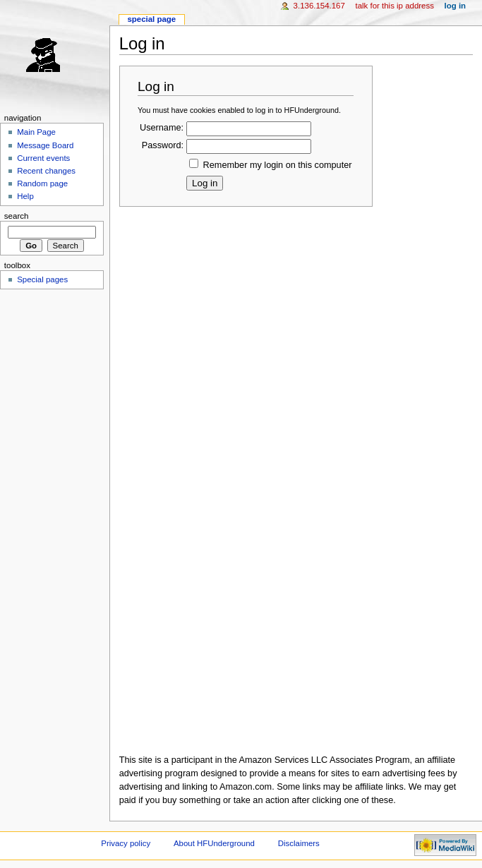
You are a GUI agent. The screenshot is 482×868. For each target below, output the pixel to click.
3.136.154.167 (319, 6)
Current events (43, 158)
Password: (163, 145)
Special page (151, 19)
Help (25, 196)
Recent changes (46, 171)
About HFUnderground (214, 843)
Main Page (36, 132)
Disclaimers (299, 843)
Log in (456, 6)
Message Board (45, 145)
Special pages (42, 279)
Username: (162, 128)
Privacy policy (126, 843)
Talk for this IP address (394, 6)
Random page (42, 183)
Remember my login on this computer (278, 165)
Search (17, 216)
